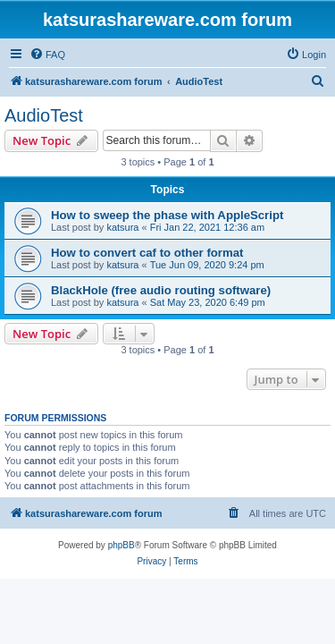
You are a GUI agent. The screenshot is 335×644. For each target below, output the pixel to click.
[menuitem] (47, 55)
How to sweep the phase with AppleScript (167, 215)
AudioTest (44, 115)
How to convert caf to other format (147, 253)
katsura (122, 227)
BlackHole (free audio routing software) (161, 290)
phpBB (121, 545)
